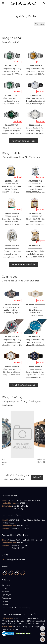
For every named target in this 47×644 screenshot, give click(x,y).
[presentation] (4, 439)
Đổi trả (4, 588)
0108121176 (19, 618)
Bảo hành (6, 592)
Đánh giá (37, 477)
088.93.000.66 (23, 526)
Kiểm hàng (6, 585)
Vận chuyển (6, 595)
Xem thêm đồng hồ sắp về (23, 385)
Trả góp (5, 601)
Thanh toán (6, 598)
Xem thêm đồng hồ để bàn (24, 264)
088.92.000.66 (22, 503)
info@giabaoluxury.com (16, 560)
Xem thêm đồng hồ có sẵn (24, 141)
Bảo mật (5, 605)
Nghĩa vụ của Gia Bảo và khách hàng (16, 608)
